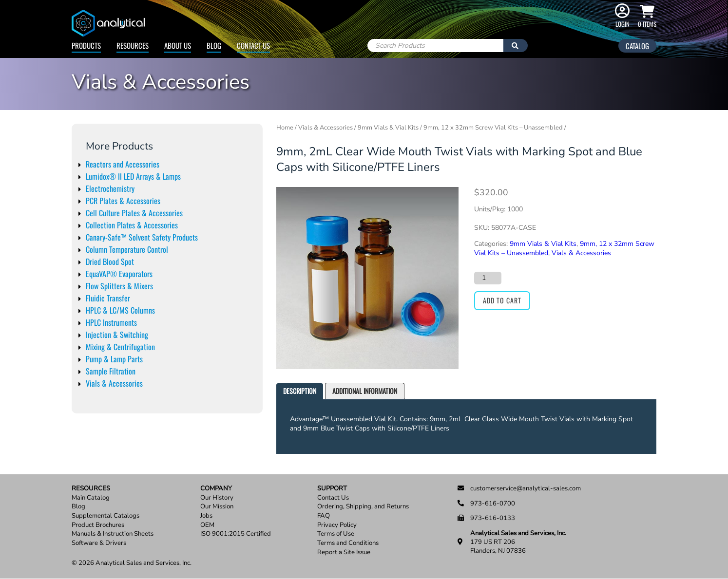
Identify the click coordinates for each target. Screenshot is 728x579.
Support (332, 489)
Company (216, 489)
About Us (178, 45)
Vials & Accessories (114, 383)
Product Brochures (98, 525)
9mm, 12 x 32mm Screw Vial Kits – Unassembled (493, 128)
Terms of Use (336, 534)
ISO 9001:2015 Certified (236, 534)
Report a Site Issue (344, 552)
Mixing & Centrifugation (120, 347)
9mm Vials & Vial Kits (388, 128)
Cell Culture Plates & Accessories (134, 213)
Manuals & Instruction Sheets (113, 534)
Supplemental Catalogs (105, 516)
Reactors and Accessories (123, 164)
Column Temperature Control (127, 249)
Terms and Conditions (348, 543)
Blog (214, 45)
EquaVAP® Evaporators (119, 274)
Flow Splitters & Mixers (119, 286)
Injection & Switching (117, 335)
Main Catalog (91, 498)
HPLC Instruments (111, 322)
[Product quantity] (488, 278)
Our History (217, 498)
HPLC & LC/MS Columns (120, 310)
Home (285, 128)
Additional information (365, 391)
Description (300, 391)
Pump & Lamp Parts (114, 359)
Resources (133, 45)
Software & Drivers (99, 543)
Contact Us (253, 45)
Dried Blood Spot (110, 261)
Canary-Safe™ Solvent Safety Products (142, 237)
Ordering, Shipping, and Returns (363, 507)
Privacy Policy (337, 525)
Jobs (206, 516)
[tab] (300, 391)
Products (86, 45)
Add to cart (502, 300)
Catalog (637, 46)
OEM (207, 525)
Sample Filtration (111, 371)
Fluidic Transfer (108, 298)
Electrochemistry (110, 188)
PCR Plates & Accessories (123, 201)
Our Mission (217, 507)
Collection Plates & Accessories (132, 225)
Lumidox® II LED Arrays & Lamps (133, 176)
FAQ (324, 516)
